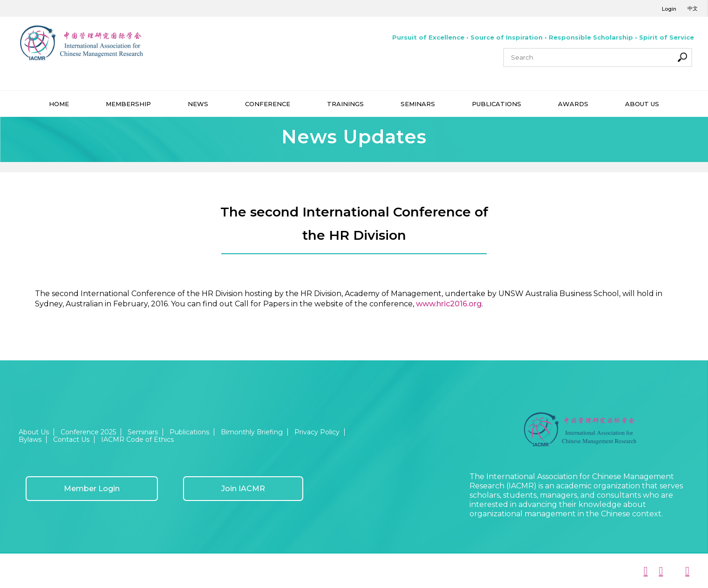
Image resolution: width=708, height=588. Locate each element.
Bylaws (30, 439)
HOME (59, 104)
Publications (189, 432)
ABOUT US (642, 104)
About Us (34, 432)
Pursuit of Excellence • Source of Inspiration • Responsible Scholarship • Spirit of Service (543, 37)
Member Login (92, 489)
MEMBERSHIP (128, 104)
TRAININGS (345, 104)
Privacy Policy (317, 432)
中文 (693, 8)
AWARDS (573, 104)
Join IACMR (243, 489)
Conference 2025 (88, 432)
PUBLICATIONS (497, 104)
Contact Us (71, 439)
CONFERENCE (268, 104)
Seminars (143, 432)
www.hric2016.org (449, 304)
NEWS (198, 104)
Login (669, 9)
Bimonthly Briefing (252, 432)
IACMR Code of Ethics (137, 439)
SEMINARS (418, 104)
